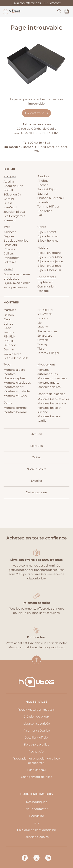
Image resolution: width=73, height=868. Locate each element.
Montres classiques (17, 383)
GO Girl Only (12, 354)
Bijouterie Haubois (36, 794)
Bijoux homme (48, 241)
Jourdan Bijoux (14, 212)
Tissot (41, 349)
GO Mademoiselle (16, 358)
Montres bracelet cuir (53, 403)
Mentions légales (36, 837)
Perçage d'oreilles (36, 745)
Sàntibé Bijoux (48, 189)
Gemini (9, 199)
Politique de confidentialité (36, 830)
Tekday (42, 344)
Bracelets (10, 245)
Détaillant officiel (36, 738)
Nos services (36, 702)
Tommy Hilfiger (48, 207)
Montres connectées (52, 378)
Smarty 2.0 (45, 336)
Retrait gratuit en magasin (36, 710)
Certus (8, 324)
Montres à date (14, 370)
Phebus (43, 181)
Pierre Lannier (47, 331)
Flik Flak (9, 337)
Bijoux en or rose (49, 266)
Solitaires (10, 262)
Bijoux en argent (49, 253)
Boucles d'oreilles (16, 241)
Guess (8, 203)
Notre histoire (36, 469)
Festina (9, 332)
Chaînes (9, 249)
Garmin (9, 349)
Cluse (7, 328)
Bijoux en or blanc (50, 257)
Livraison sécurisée (37, 724)
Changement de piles (36, 777)
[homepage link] (15, 12)
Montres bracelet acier (53, 399)
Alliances (10, 232)
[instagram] (36, 860)
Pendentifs (11, 258)
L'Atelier (37, 481)
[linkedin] (48, 860)
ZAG (40, 215)
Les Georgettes (14, 216)
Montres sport (14, 387)
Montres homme (16, 412)
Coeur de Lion (13, 186)
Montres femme (15, 408)
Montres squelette (17, 391)
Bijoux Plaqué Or (49, 270)
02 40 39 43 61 (40, 143)
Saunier (43, 194)
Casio (7, 319)
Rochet (43, 185)
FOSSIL (9, 190)
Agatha (9, 182)
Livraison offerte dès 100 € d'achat (37, 3)
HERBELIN (45, 310)
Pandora (43, 176)
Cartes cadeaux (37, 492)
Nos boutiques (36, 802)
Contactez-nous (36, 113)
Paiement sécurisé (37, 731)
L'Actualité (37, 816)
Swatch (43, 340)
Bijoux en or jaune (50, 261)
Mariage (43, 291)
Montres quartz (48, 383)
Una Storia (45, 211)
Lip (40, 323)
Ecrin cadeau (36, 770)
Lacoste (43, 318)
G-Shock (10, 345)
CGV (37, 823)
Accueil (36, 434)
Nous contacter (36, 809)
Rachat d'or (37, 752)
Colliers (9, 253)
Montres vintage (15, 396)
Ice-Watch (11, 207)
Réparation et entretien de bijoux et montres (37, 761)
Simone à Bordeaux (51, 198)
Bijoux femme (47, 236)
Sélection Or (12, 194)
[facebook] (25, 860)
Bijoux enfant (47, 232)
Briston (9, 315)
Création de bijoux (36, 717)
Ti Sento (43, 202)
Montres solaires (49, 387)
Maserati (10, 220)
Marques (36, 446)
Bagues (9, 236)
